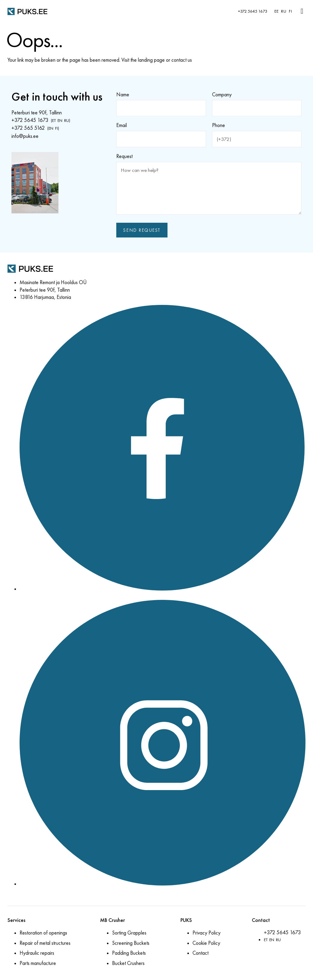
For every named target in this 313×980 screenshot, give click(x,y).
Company (222, 95)
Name (123, 95)
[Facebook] (163, 590)
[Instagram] (163, 885)
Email (122, 126)
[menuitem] (275, 11)
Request (124, 157)
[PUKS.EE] (27, 11)
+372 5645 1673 (253, 11)
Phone (219, 126)
